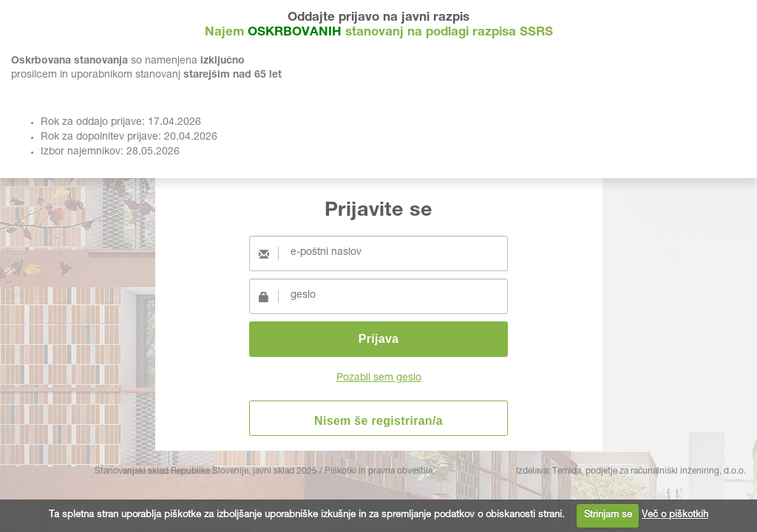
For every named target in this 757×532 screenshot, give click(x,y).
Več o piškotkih (675, 515)
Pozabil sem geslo (379, 378)
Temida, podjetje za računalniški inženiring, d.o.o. (649, 471)
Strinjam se (608, 515)
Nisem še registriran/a (378, 421)
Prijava (379, 339)
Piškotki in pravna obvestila (378, 471)
